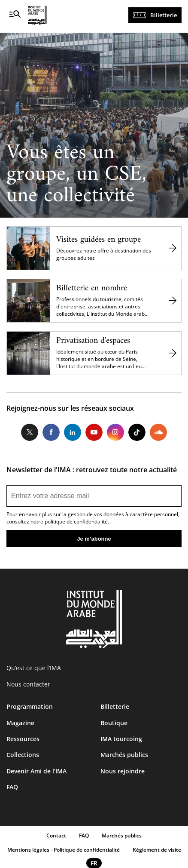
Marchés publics (124, 755)
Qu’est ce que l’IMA (34, 668)
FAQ (12, 787)
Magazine (20, 723)
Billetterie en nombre (92, 288)
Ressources (23, 739)
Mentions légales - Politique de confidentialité (64, 850)
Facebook (51, 432)
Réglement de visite (157, 850)
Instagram (115, 432)
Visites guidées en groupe (99, 240)
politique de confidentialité (76, 522)
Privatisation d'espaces (93, 341)
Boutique (114, 723)
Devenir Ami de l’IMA (36, 771)
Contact (56, 836)
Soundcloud (158, 432)
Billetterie (164, 15)
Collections (23, 755)
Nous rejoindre (123, 771)
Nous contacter (28, 684)
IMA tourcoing (121, 739)
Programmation (30, 706)
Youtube (94, 432)
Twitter (30, 432)
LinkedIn (73, 432)
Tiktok (137, 432)
